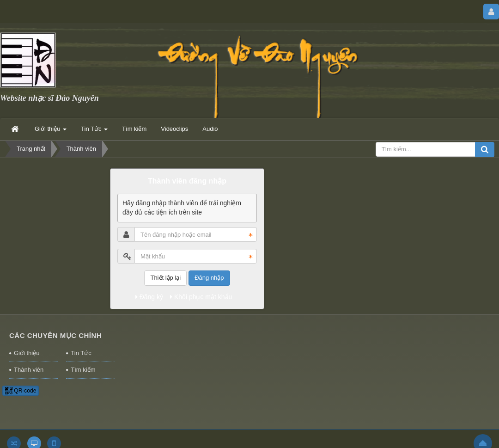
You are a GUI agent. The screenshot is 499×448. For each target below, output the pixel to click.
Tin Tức (81, 353)
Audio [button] (210, 129)
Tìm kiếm (83, 370)
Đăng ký (149, 297)
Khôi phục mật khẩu (201, 297)
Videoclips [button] (174, 129)
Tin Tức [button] (94, 132)
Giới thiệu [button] (51, 132)
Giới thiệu (27, 353)
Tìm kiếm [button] (134, 129)
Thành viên (29, 370)
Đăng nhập (209, 278)
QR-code (21, 391)
